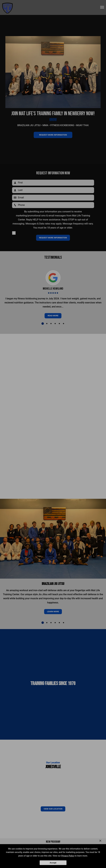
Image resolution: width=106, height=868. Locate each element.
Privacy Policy (68, 856)
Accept (53, 863)
